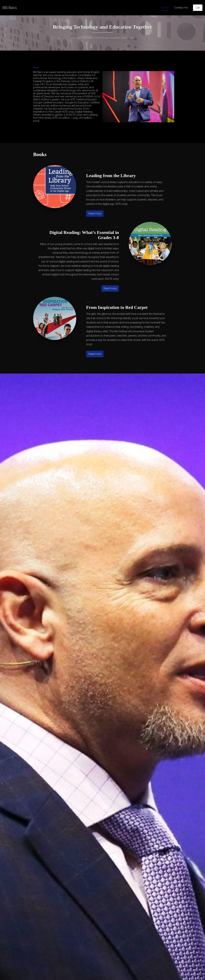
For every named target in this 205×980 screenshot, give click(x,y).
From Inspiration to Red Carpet (117, 307)
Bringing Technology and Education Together (103, 27)
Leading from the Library (111, 176)
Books (40, 154)
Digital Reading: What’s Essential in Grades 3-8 (84, 235)
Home (165, 8)
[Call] (198, 8)
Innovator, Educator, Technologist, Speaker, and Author (102, 38)
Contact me (181, 8)
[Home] (10, 8)
